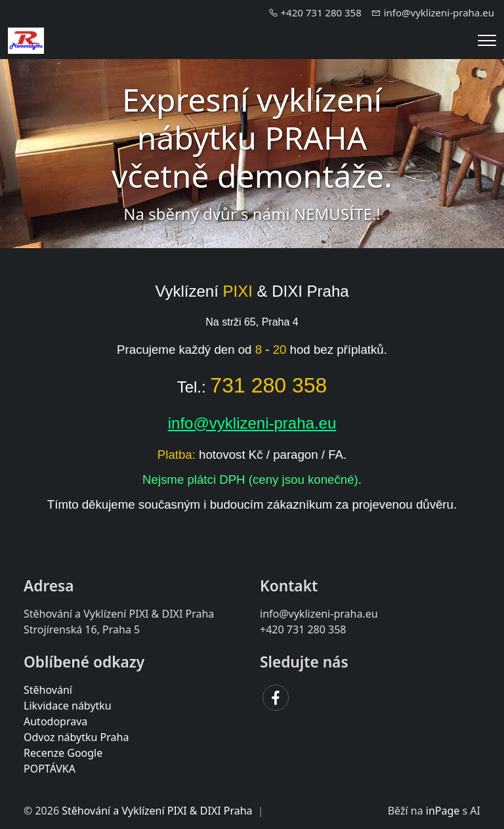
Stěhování (48, 690)
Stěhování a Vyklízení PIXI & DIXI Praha (157, 811)
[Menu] (487, 40)
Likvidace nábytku (68, 706)
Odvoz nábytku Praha (76, 737)
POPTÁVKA (50, 769)
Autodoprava (55, 721)
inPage (443, 811)
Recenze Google (63, 753)
